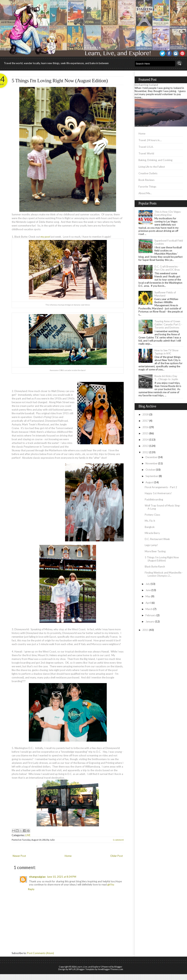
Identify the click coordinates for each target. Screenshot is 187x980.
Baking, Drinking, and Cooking (155, 160)
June (148, 590)
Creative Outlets (148, 173)
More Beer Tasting (155, 551)
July (148, 584)
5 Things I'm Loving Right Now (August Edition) (60, 81)
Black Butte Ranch (155, 567)
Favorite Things (147, 187)
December (151, 457)
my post (45, 237)
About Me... (145, 193)
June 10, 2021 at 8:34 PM (61, 877)
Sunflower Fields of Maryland (165, 294)
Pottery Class (152, 515)
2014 (146, 440)
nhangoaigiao (37, 877)
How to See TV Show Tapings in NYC (166, 352)
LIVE (28, 835)
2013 (146, 446)
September (152, 476)
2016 (146, 427)
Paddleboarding (154, 499)
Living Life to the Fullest (152, 167)
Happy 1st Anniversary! (158, 493)
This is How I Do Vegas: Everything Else (168, 213)
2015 (146, 433)
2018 (146, 414)
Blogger (118, 967)
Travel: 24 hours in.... (150, 140)
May (148, 596)
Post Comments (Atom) (41, 953)
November (152, 463)
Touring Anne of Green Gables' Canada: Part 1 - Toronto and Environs (168, 324)
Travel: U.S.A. (146, 147)
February (151, 615)
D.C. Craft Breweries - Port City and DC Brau (167, 268)
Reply (31, 889)
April (148, 603)
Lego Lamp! (151, 545)
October (150, 470)
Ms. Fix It (150, 521)
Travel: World (146, 153)
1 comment (118, 840)
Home (68, 856)
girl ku (111, 884)
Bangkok (150, 527)
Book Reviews (146, 180)
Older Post (116, 856)
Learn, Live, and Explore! (89, 967)
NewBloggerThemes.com (110, 969)
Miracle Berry (152, 533)
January (150, 621)
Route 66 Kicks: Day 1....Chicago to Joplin (166, 378)
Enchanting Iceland (146, 85)
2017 (146, 421)
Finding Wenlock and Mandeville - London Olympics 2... (164, 574)
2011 (146, 630)
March (149, 609)
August (150, 482)
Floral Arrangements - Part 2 (161, 487)
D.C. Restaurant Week (157, 539)
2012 (146, 452)
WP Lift (72, 969)
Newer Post (19, 856)
